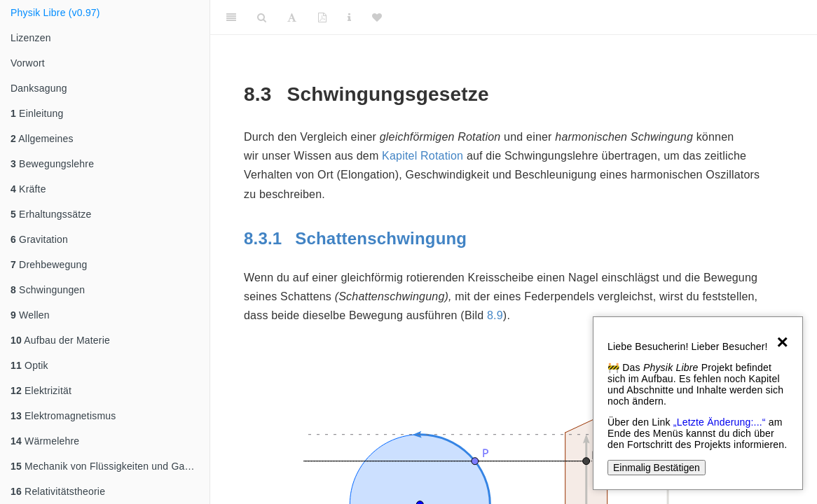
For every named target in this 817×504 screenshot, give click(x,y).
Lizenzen (31, 38)
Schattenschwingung (358, 238)
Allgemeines (42, 139)
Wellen (30, 315)
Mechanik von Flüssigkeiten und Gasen (106, 466)
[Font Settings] (292, 17)
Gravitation (39, 239)
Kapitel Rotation (423, 156)
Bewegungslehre (52, 164)
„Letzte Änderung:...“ (720, 422)
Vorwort (28, 63)
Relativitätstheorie (58, 491)
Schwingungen (48, 290)
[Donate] (377, 17)
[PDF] (322, 17)
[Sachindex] (349, 17)
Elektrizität (41, 391)
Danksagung (39, 88)
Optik (29, 365)
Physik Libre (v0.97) (55, 13)
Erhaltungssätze (51, 214)
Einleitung (37, 113)
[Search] (262, 17)
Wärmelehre (45, 441)
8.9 (495, 315)
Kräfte (28, 189)
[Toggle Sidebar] (231, 17)
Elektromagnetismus (63, 416)
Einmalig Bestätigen (657, 468)
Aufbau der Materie (60, 340)
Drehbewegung (49, 265)
